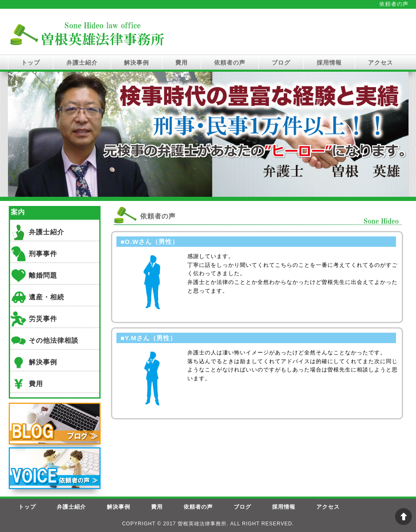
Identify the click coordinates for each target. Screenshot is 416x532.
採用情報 (329, 63)
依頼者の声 (230, 63)
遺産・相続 (47, 297)
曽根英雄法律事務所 (202, 524)
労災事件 (43, 319)
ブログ (281, 63)
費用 (182, 63)
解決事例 (136, 63)
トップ (31, 63)
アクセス (381, 63)
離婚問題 (43, 275)
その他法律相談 (54, 340)
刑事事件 (43, 254)
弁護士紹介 (82, 63)
